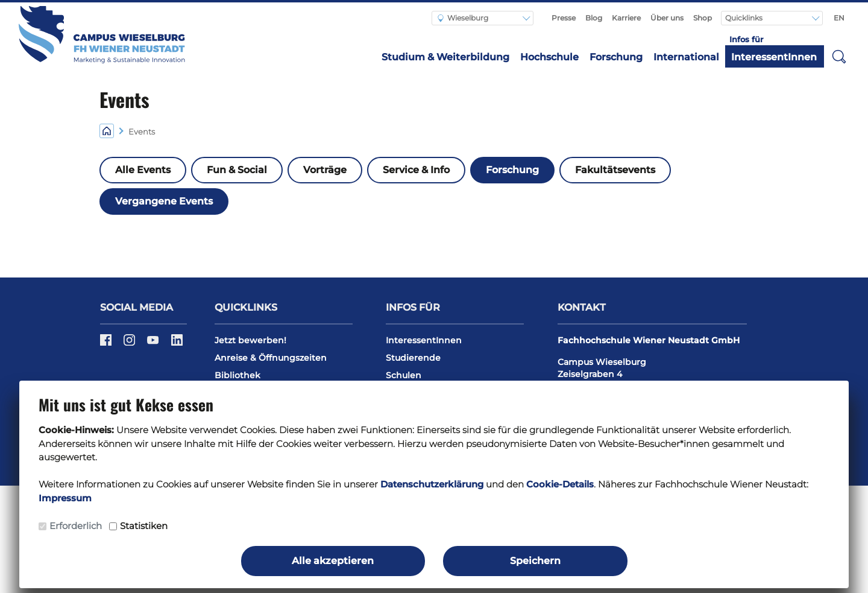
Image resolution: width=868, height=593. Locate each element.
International (686, 57)
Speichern (535, 561)
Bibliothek (237, 375)
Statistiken (144, 526)
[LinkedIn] (177, 344)
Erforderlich (76, 526)
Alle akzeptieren (333, 561)
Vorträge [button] (325, 170)
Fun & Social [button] (237, 170)
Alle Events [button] (143, 170)
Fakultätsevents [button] (615, 170)
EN (839, 18)
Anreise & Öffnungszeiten (271, 358)
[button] (839, 56)
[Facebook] (107, 344)
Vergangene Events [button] (164, 201)
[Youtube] (154, 344)
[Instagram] (131, 344)
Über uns (667, 18)
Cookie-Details (560, 484)
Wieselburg (463, 18)
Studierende (413, 358)
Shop (703, 18)
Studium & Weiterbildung (445, 57)
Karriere (626, 18)
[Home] (107, 131)
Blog (594, 18)
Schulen (404, 375)
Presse (564, 18)
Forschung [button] (512, 170)
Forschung (616, 57)
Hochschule (549, 57)
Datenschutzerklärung (432, 484)
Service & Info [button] (416, 170)
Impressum (65, 498)
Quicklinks (745, 18)
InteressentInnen (774, 57)
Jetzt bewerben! (250, 340)
